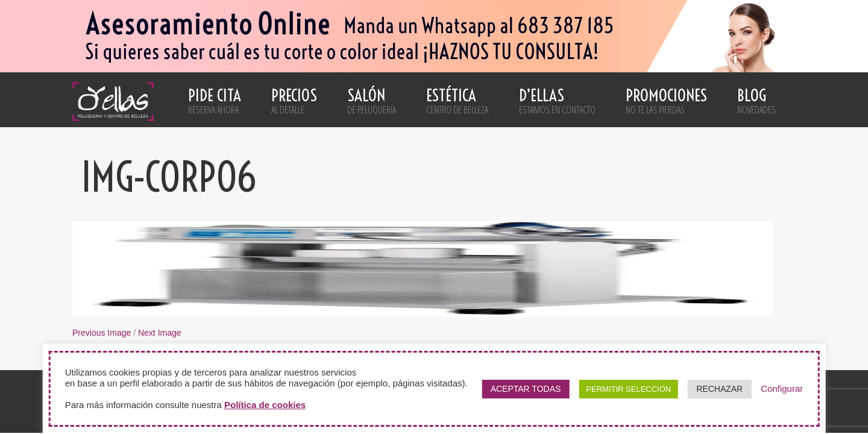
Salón (372, 101)
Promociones (666, 101)
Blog (756, 101)
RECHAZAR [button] (719, 389)
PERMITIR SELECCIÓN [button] (628, 389)
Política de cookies (265, 405)
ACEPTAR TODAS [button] (526, 389)
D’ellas (557, 101)
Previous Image (102, 333)
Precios (294, 101)
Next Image (160, 333)
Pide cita (215, 101)
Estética (457, 101)
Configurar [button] (782, 388)
